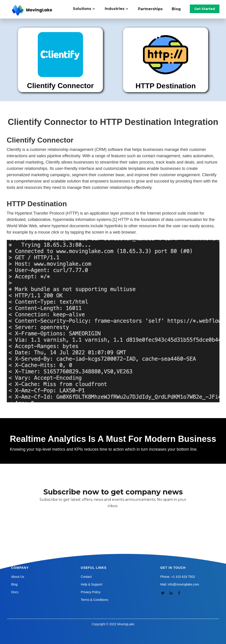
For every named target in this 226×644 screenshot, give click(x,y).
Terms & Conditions (94, 600)
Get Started (205, 9)
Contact (86, 577)
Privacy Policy (91, 592)
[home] (33, 10)
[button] (87, 9)
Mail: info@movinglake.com (180, 584)
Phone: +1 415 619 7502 (178, 577)
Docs (15, 592)
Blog (176, 9)
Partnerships (150, 9)
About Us (18, 577)
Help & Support (92, 584)
